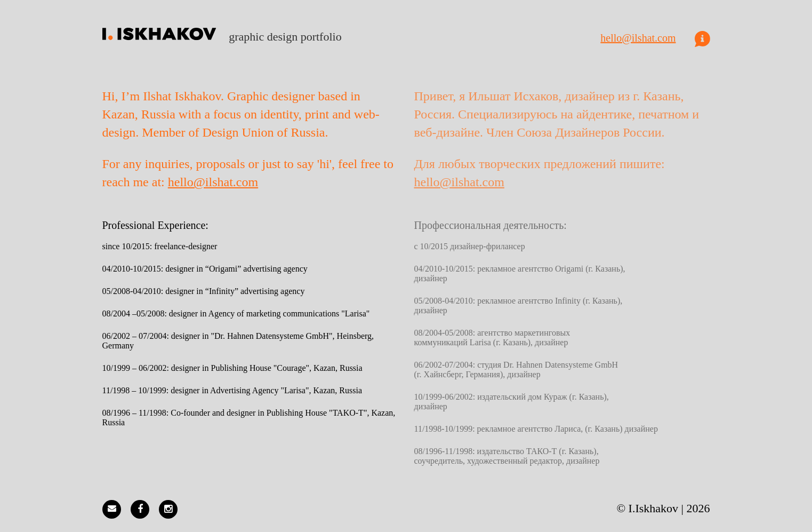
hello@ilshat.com (638, 38)
